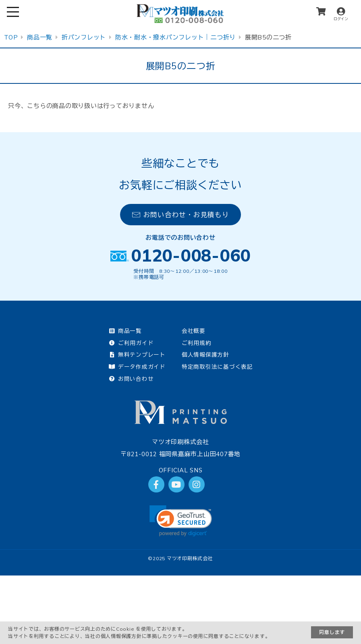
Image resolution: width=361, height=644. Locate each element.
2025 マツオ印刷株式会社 (183, 558)
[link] (181, 521)
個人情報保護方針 (205, 354)
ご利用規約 (197, 343)
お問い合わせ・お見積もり (181, 215)
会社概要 (194, 331)
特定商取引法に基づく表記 (217, 367)
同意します (332, 632)
